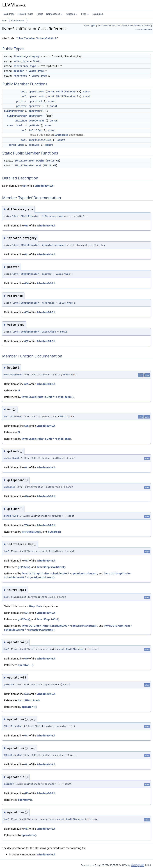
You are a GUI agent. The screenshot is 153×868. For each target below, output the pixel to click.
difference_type (25, 66)
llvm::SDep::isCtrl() (48, 619)
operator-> (36, 106)
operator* (35, 101)
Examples (98, 14)
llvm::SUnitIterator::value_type (34, 332)
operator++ (36, 111)
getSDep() (24, 567)
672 (26, 694)
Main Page (9, 14)
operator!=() (29, 835)
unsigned (21, 121)
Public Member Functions (109, 25)
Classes (72, 14)
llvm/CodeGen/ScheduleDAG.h (37, 38)
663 (26, 225)
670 (26, 658)
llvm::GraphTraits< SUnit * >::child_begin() (47, 397)
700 (26, 525)
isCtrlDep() (54, 532)
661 (26, 254)
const (51, 92)
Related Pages (25, 14)
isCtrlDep (35, 130)
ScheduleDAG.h (44, 186)
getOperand (36, 121)
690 (26, 496)
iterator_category (26, 56)
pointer (19, 71)
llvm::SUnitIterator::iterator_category (39, 245)
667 (26, 829)
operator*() (25, 800)
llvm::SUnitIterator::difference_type (38, 216)
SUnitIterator (18, 21)
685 (26, 384)
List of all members (144, 29)
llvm (4, 21)
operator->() (29, 707)
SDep (21, 145)
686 (26, 426)
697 (26, 561)
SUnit (37, 61)
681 (26, 764)
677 (26, 735)
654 (24, 186)
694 (26, 613)
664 (26, 283)
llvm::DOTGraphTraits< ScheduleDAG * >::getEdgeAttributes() (59, 573)
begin (40, 161)
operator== (36, 92)
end (38, 165)
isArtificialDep (40, 140)
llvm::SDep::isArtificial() (51, 567)
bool (24, 92)
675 (26, 793)
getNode (34, 125)
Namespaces (54, 14)
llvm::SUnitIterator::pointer (32, 274)
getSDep (34, 145)
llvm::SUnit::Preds (29, 700)
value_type (21, 61)
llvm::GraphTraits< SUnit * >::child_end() (46, 439)
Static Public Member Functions (136, 25)
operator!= (36, 96)
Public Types (90, 25)
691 (26, 467)
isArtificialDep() (31, 532)
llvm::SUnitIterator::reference (33, 303)
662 (26, 341)
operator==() (26, 665)
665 (26, 312)
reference (20, 76)
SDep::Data (61, 135)
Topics (40, 14)
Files (85, 14)
